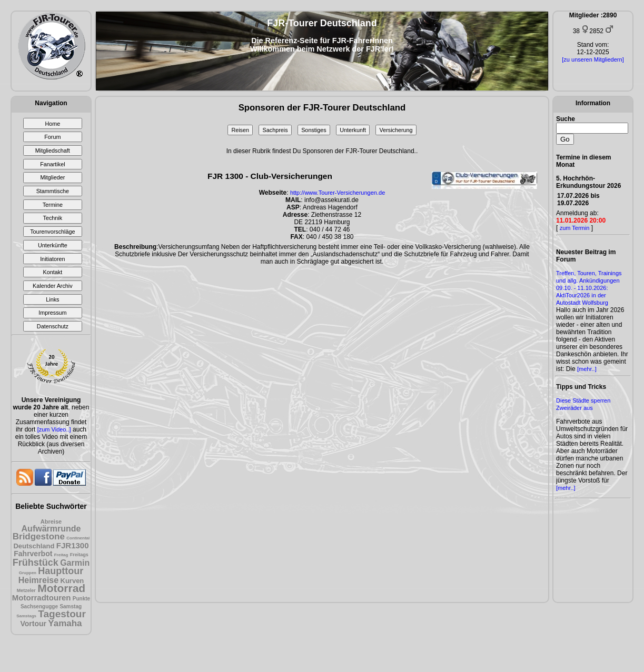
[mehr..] (587, 369)
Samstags (26, 616)
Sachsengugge (39, 606)
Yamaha (65, 623)
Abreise (51, 521)
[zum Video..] (54, 429)
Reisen (240, 130)
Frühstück (36, 563)
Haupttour (61, 571)
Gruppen (28, 573)
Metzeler (26, 590)
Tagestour (62, 614)
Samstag (71, 606)
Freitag (61, 555)
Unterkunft (353, 130)
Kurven (72, 581)
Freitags (79, 555)
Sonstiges (314, 130)
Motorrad (61, 588)
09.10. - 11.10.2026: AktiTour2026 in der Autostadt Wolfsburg (582, 295)
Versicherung (396, 130)
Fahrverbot (33, 554)
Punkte (81, 599)
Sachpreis (275, 130)
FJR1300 (73, 545)
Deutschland (34, 546)
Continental (78, 538)
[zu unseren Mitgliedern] (593, 59)
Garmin (75, 563)
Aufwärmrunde (51, 529)
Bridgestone (39, 536)
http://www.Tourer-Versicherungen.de (338, 193)
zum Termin (575, 228)
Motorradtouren (42, 598)
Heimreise (39, 580)
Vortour (33, 624)
